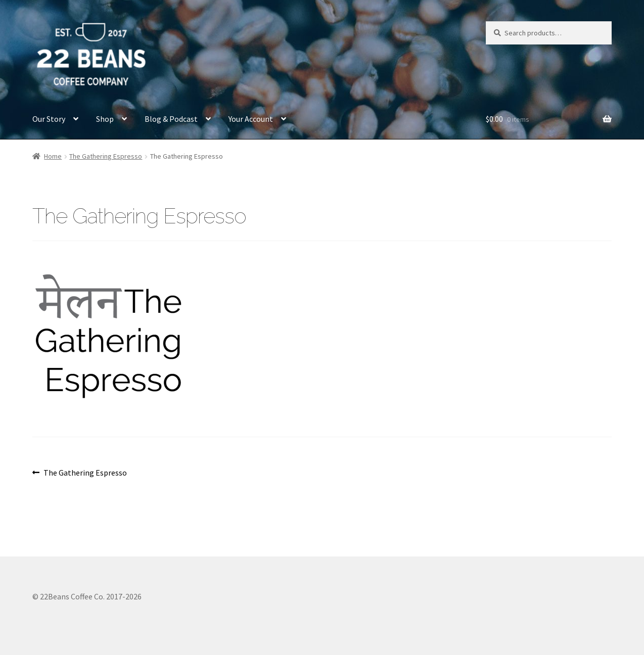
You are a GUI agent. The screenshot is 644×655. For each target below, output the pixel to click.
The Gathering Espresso (106, 156)
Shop (105, 119)
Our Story (49, 119)
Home (53, 156)
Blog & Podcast (171, 119)
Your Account (251, 119)
